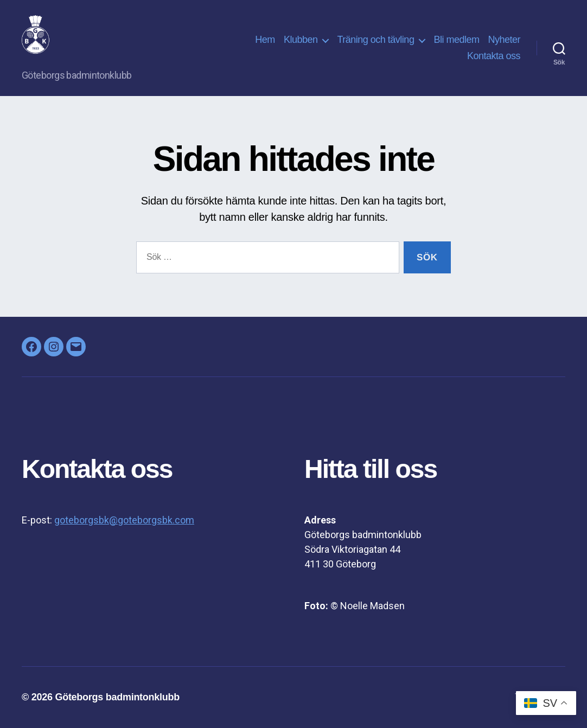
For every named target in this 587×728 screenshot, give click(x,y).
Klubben (301, 40)
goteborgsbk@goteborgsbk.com (124, 520)
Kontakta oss (494, 56)
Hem (265, 40)
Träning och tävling (375, 40)
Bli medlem (456, 40)
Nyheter (504, 40)
